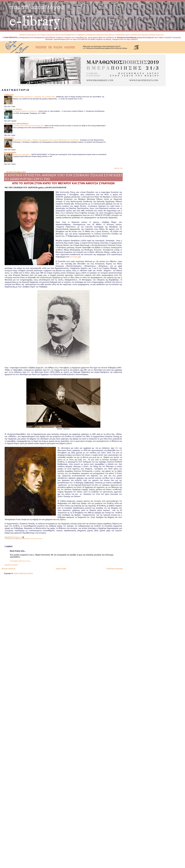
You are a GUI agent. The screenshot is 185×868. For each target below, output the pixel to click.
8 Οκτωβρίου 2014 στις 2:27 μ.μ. (20, 561)
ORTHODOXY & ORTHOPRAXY (16, 124)
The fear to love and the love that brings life (28, 126)
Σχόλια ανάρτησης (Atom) (23, 573)
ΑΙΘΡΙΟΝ (100, 35)
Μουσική (40, 539)
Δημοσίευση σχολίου (11, 565)
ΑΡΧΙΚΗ (22, 35)
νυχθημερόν (9, 95)
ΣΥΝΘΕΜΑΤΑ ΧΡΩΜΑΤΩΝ (85, 35)
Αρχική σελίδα (61, 569)
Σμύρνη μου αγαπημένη (22, 154)
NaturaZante (9, 138)
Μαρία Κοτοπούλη (31, 539)
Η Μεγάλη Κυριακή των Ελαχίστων (25, 111)
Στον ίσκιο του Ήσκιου (13, 109)
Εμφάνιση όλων (118, 168)
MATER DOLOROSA (139, 35)
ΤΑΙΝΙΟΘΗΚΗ (121, 35)
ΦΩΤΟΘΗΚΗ (109, 35)
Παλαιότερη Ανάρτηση (115, 569)
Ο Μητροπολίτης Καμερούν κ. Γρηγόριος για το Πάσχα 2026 (34, 97)
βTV (129, 35)
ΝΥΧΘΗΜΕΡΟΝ (68, 35)
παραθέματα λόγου (36, 7)
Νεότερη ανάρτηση (8, 569)
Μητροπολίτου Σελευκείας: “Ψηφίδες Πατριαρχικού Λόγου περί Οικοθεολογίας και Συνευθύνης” (46, 140)
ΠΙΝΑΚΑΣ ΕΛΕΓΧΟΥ (156, 35)
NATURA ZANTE (54, 35)
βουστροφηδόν (10, 153)
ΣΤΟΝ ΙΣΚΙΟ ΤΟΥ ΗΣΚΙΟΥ (37, 35)
